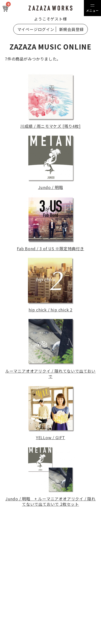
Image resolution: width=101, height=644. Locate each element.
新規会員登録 (72, 29)
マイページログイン (36, 29)
